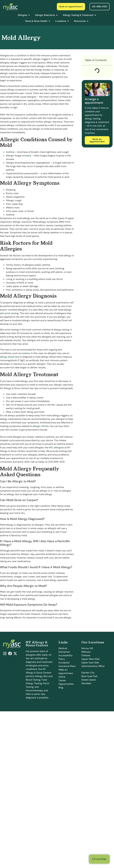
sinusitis (27, 156)
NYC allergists (56, 448)
